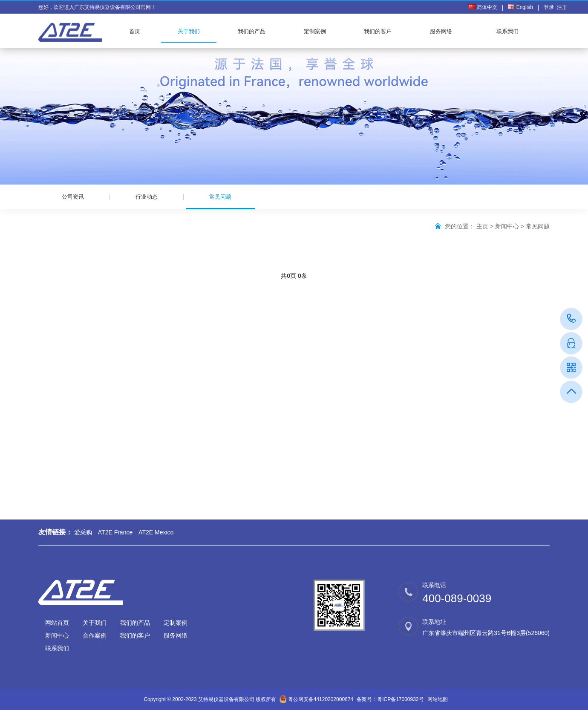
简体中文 (483, 7)
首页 (135, 31)
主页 (482, 226)
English (520, 7)
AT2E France (115, 532)
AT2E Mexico (156, 532)
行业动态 (147, 197)
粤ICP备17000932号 (400, 699)
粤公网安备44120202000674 (321, 699)
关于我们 (189, 31)
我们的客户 (378, 31)
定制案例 (315, 31)
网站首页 (57, 623)
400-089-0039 (572, 319)
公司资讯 (73, 197)
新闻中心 (507, 226)
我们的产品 (252, 31)
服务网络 (441, 31)
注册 (562, 7)
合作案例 (95, 635)
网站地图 (438, 699)
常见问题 (220, 201)
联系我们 (507, 31)
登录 (550, 7)
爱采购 (83, 532)
